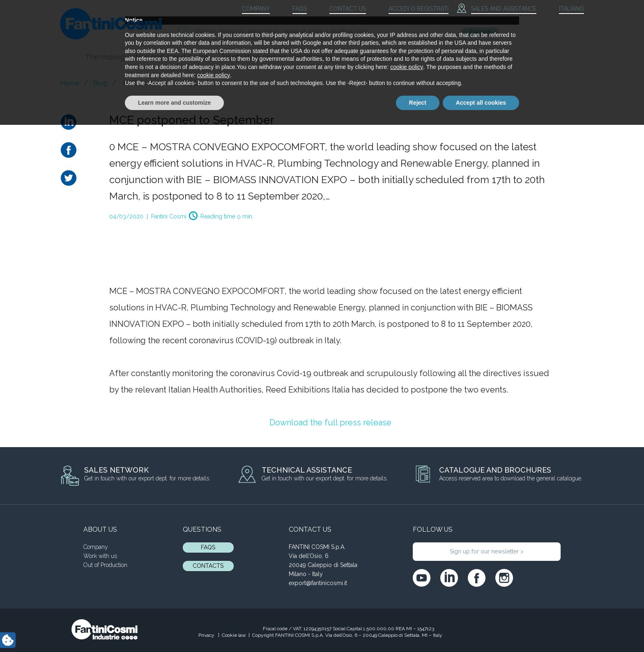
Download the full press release (330, 422)
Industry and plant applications (401, 57)
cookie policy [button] (407, 594)
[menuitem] (564, 9)
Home (69, 83)
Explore (480, 32)
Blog (478, 57)
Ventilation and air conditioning (277, 57)
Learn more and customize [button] (174, 629)
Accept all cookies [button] (481, 629)
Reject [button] (418, 629)
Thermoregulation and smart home (147, 57)
